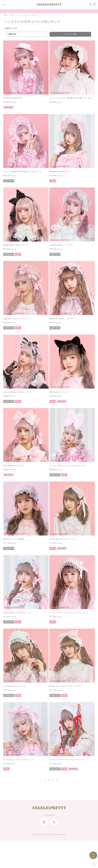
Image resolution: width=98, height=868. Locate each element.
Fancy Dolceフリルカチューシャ (17, 613)
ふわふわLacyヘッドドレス (14, 686)
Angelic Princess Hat (13, 98)
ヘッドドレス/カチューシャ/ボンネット (28, 15)
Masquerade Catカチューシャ (16, 245)
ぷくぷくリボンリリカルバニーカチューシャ (68, 466)
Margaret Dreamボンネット (61, 171)
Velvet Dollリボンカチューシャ (62, 539)
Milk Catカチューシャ (59, 392)
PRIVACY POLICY (49, 855)
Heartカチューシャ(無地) (14, 539)
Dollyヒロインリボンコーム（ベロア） (65, 686)
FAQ (49, 835)
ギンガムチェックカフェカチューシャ (19, 760)
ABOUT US (49, 843)
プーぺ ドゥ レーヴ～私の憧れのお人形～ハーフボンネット (72, 98)
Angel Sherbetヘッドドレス (61, 245)
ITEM (12, 15)
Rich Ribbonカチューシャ (14, 466)
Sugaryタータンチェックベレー (16, 319)
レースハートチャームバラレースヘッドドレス (69, 613)
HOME (6, 15)
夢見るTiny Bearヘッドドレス (62, 319)
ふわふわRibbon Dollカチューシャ (18, 392)
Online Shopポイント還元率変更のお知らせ (49, 11)
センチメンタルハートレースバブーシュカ (67, 760)
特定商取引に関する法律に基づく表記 (49, 851)
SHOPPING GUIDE (49, 831)
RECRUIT (49, 847)
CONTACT (49, 839)
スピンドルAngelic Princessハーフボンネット (23, 171)
